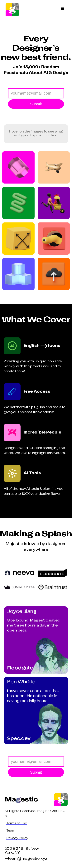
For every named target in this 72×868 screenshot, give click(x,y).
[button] (63, 10)
